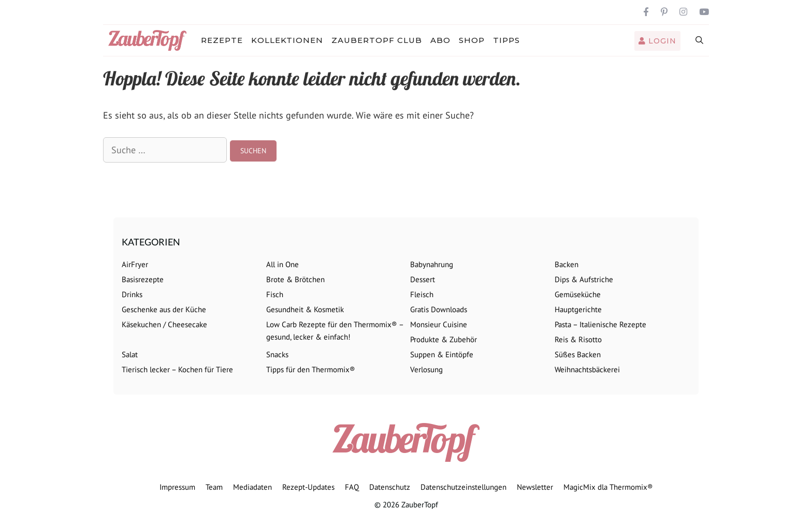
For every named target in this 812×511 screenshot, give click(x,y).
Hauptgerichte (578, 309)
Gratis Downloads (439, 309)
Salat (130, 354)
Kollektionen (287, 40)
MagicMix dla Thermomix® (608, 487)
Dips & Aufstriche (584, 279)
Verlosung (426, 369)
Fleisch (422, 294)
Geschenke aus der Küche (164, 309)
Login (657, 41)
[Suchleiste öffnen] (700, 40)
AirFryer (135, 264)
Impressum (177, 487)
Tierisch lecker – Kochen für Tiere (177, 369)
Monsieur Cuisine (439, 324)
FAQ (352, 487)
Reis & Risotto (578, 339)
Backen (567, 264)
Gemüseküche (578, 294)
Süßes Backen (578, 354)
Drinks (132, 294)
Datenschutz (390, 487)
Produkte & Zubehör (444, 339)
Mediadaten (252, 487)
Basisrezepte (143, 279)
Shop (472, 40)
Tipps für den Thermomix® (311, 369)
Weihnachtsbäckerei (587, 369)
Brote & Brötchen (295, 279)
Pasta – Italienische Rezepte (600, 324)
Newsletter (535, 487)
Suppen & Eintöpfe (442, 354)
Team (214, 487)
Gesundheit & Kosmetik (305, 309)
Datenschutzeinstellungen (463, 487)
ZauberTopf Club (377, 40)
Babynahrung (432, 264)
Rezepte (222, 40)
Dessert (423, 279)
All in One (282, 264)
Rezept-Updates (308, 487)
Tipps (506, 40)
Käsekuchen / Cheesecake (164, 324)
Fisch (275, 294)
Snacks (277, 354)
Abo (440, 40)
